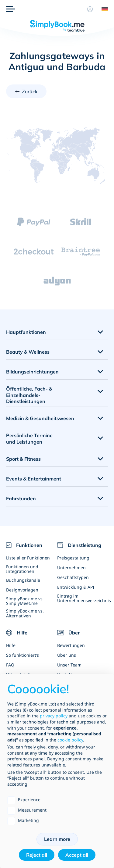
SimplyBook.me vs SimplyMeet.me (24, 601)
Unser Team (69, 665)
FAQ (10, 665)
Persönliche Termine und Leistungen (29, 439)
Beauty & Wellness (28, 352)
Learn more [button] (57, 839)
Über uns (67, 655)
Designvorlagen (22, 590)
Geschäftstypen (73, 577)
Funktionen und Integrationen (22, 569)
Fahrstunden (21, 498)
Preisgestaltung (73, 558)
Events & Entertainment (34, 479)
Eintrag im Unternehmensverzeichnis (83, 598)
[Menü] (11, 9)
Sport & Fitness (23, 459)
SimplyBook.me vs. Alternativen (25, 613)
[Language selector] (102, 9)
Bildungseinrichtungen (32, 372)
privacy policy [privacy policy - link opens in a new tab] (54, 716)
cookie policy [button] (70, 740)
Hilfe (11, 645)
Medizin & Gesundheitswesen (40, 418)
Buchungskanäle (23, 580)
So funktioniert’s (22, 655)
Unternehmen (71, 568)
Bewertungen (71, 645)
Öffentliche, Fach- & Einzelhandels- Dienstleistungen (29, 395)
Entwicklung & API (76, 587)
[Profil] (90, 9)
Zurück (30, 91)
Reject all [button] (37, 855)
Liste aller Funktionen (28, 558)
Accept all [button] (77, 855)
